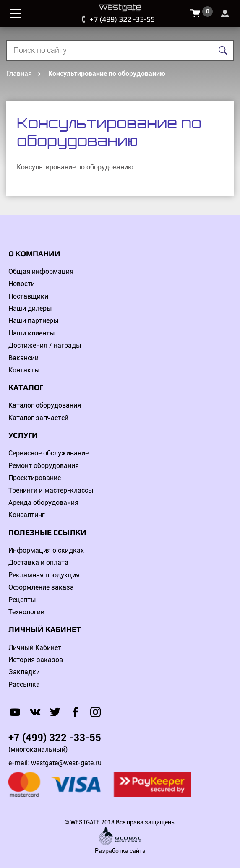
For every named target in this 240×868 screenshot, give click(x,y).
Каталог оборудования (45, 405)
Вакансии (23, 358)
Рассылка (24, 685)
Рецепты (22, 600)
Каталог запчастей (38, 418)
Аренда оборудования (43, 503)
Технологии (26, 612)
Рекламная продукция (44, 575)
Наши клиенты (32, 333)
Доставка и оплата (38, 563)
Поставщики (28, 296)
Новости (22, 284)
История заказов (36, 660)
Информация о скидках (46, 550)
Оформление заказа (41, 587)
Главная (19, 74)
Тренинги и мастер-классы (51, 490)
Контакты (24, 370)
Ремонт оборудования (44, 466)
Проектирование (35, 478)
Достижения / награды (45, 345)
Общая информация (41, 272)
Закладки (24, 672)
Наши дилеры (30, 308)
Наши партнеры (34, 321)
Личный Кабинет (35, 648)
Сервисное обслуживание (48, 453)
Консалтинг (27, 515)
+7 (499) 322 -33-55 (122, 19)
